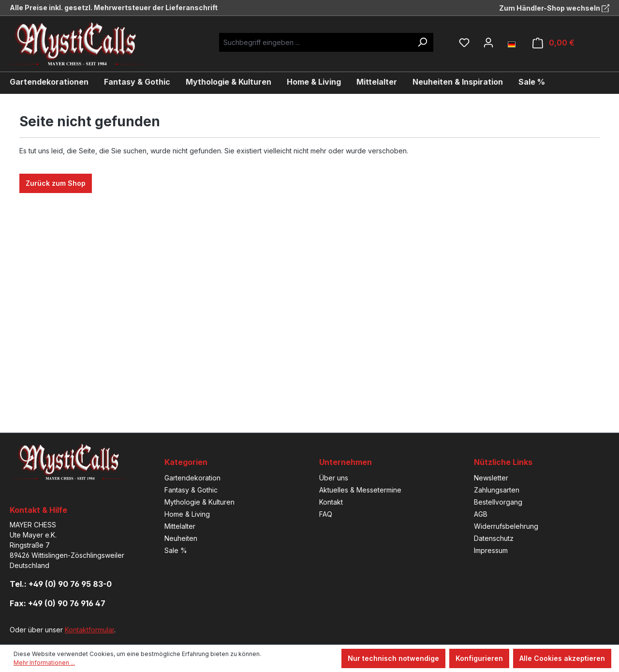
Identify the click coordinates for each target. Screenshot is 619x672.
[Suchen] (422, 42)
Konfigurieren (479, 658)
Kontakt (331, 502)
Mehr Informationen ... (44, 663)
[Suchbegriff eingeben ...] (315, 42)
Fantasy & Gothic (191, 490)
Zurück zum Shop (56, 183)
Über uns (334, 478)
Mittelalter (180, 526)
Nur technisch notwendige (393, 658)
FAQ (326, 514)
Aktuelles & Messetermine (360, 490)
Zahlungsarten (497, 490)
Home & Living (187, 514)
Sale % (176, 550)
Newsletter (491, 478)
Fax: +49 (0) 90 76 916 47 (58, 603)
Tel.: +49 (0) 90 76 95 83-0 (61, 584)
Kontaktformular (89, 630)
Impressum (491, 550)
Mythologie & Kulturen (199, 502)
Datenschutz (494, 538)
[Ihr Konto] (488, 43)
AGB (481, 514)
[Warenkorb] (553, 43)
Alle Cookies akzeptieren (562, 658)
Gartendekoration (192, 478)
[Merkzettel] (464, 43)
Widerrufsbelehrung (506, 526)
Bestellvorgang (498, 502)
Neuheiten (181, 538)
